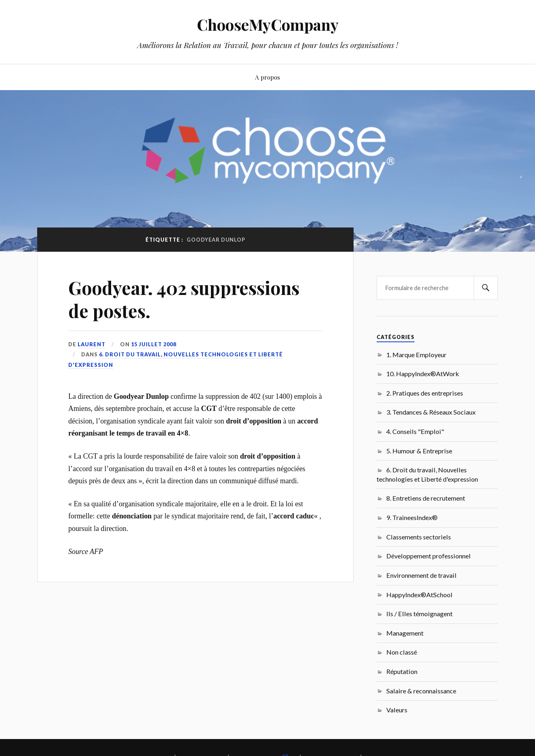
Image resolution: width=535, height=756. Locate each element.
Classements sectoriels (419, 537)
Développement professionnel (429, 556)
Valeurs (397, 710)
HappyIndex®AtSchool (419, 595)
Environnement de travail (421, 575)
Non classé (402, 652)
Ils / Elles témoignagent (419, 614)
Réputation (402, 671)
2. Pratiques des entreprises (425, 393)
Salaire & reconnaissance (421, 691)
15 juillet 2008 (154, 344)
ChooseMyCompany (268, 24)
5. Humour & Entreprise (419, 451)
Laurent (92, 344)
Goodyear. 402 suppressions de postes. (184, 299)
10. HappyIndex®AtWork (423, 374)
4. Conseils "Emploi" (415, 431)
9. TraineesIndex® (412, 517)
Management (405, 633)
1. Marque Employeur (416, 355)
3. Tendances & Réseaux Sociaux (431, 412)
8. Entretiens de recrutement (426, 498)
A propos (267, 77)
